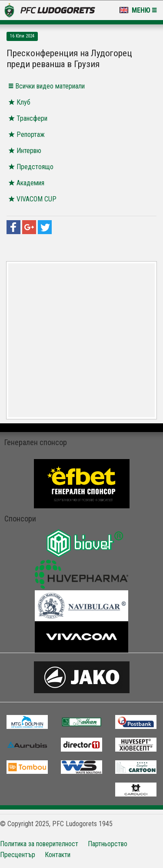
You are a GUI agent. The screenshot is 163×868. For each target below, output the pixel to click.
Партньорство (108, 844)
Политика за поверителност (39, 844)
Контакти (58, 855)
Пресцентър (18, 855)
